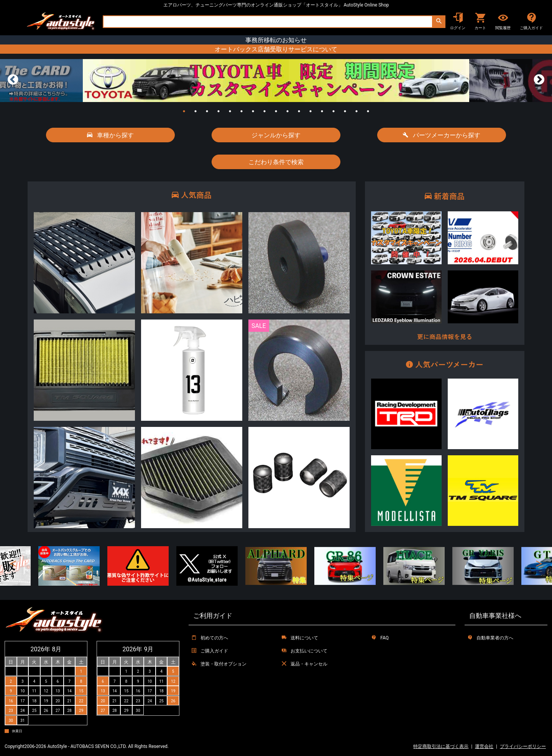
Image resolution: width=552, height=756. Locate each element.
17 (368, 111)
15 (345, 111)
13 (322, 111)
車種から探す (110, 135)
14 (333, 111)
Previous (13, 80)
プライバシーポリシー (523, 746)
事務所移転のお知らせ (276, 40)
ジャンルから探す (276, 135)
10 (287, 111)
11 (299, 111)
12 (310, 111)
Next (539, 80)
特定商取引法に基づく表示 (441, 746)
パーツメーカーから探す (442, 135)
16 (356, 111)
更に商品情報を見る (445, 337)
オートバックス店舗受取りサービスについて (276, 49)
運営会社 (484, 746)
